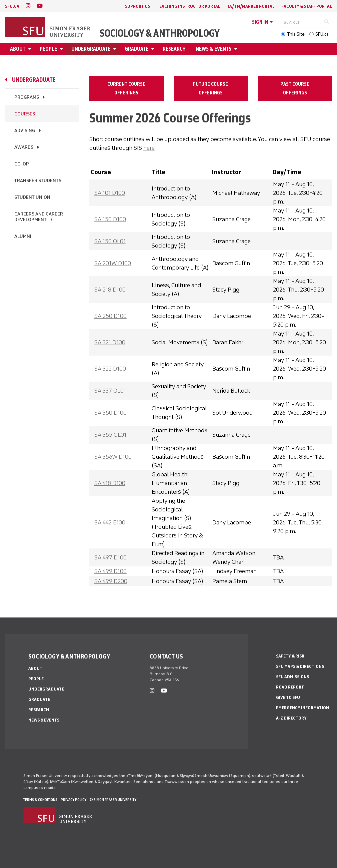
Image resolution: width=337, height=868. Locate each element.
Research (174, 49)
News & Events (213, 49)
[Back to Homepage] (48, 27)
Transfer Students (38, 181)
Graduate (136, 49)
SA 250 (110, 316)
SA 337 (110, 391)
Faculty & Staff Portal (307, 6)
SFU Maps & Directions (300, 666)
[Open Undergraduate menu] (116, 49)
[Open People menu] (62, 49)
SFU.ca (322, 34)
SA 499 (110, 571)
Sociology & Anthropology (160, 33)
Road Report (290, 687)
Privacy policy (73, 800)
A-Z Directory (291, 718)
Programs (27, 97)
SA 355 (110, 435)
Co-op (22, 164)
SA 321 (110, 342)
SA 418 (110, 483)
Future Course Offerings (210, 88)
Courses (25, 114)
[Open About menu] (31, 49)
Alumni (23, 236)
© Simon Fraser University (113, 800)
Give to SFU (288, 697)
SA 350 (110, 413)
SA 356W (113, 457)
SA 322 (110, 369)
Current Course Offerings (126, 88)
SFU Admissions (292, 677)
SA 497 (110, 557)
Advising (25, 131)
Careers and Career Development (39, 217)
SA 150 (110, 219)
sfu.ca (12, 6)
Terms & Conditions (40, 800)
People (48, 49)
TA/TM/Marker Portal (251, 6)
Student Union (32, 197)
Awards (24, 147)
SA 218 (110, 290)
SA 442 (110, 522)
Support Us (137, 6)
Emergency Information (302, 708)
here (149, 148)
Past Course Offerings (295, 88)
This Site (296, 34)
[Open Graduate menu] (154, 49)
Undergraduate (91, 49)
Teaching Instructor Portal (188, 6)
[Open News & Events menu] (237, 49)
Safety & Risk (290, 656)
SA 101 (110, 193)
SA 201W (113, 263)
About (18, 49)
